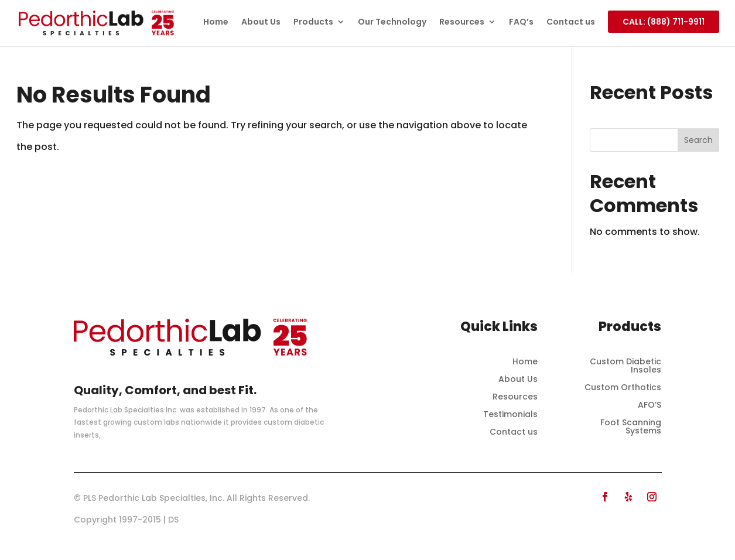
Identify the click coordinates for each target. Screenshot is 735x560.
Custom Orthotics (623, 388)
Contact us (571, 23)
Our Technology (392, 23)
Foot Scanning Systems (631, 427)
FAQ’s (521, 23)
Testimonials (510, 415)
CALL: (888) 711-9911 (664, 22)
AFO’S (649, 406)
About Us (261, 23)
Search (698, 140)
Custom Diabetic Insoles (625, 366)
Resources (462, 23)
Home (216, 23)
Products (313, 23)
